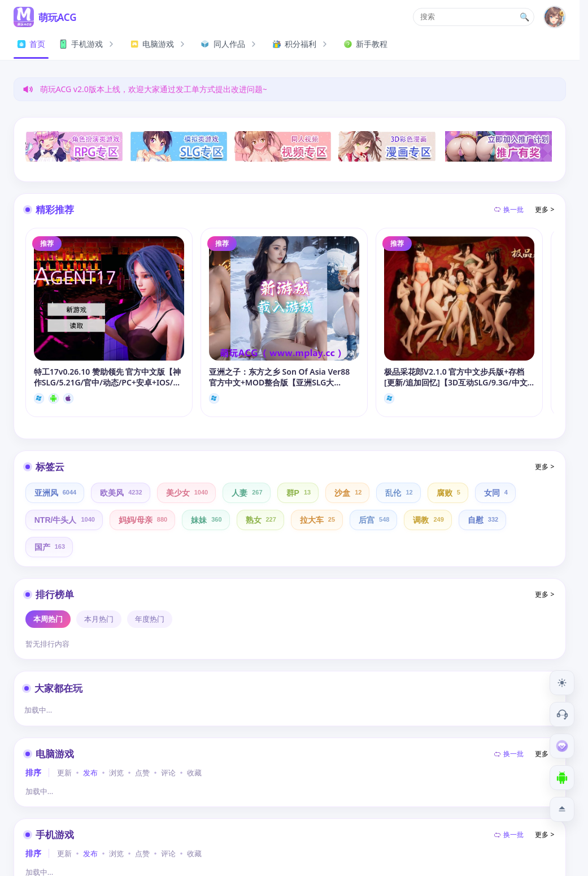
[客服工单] (562, 714)
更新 (64, 773)
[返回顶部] (562, 809)
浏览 (116, 773)
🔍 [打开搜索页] (524, 17)
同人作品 (230, 44)
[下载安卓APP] (562, 778)
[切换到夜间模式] (562, 683)
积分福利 (301, 44)
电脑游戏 (159, 44)
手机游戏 (88, 44)
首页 (31, 44)
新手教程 (365, 44)
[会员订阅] (562, 746)
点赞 (142, 773)
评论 (168, 773)
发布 (90, 773)
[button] (474, 17)
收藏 (194, 773)
